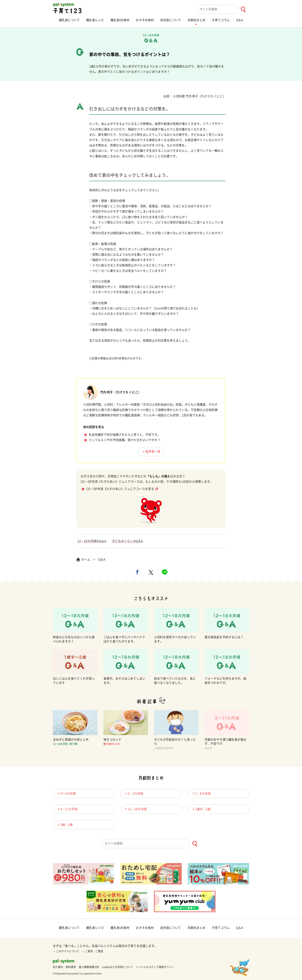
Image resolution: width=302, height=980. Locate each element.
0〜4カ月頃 (66, 793)
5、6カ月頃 (134, 793)
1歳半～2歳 (201, 809)
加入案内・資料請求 (64, 967)
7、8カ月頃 (201, 793)
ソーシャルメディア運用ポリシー (155, 967)
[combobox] (223, 9)
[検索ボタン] (243, 9)
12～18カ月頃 (135, 809)
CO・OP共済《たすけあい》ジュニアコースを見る (120, 489)
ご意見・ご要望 (92, 951)
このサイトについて (66, 951)
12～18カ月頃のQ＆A (92, 541)
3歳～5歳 (65, 825)
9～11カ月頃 (67, 809)
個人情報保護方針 (89, 967)
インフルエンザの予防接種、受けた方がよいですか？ (125, 440)
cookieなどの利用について (117, 967)
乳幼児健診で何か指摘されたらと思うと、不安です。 (125, 435)
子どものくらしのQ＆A (127, 541)
